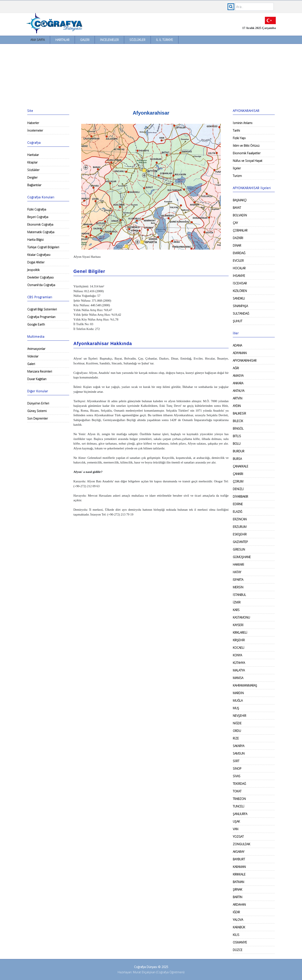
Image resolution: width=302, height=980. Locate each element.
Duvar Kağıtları (37, 379)
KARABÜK (239, 927)
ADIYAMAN (240, 353)
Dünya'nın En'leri (38, 403)
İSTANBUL (239, 595)
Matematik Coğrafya (41, 232)
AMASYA (238, 376)
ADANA (237, 345)
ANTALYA (239, 391)
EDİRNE (238, 504)
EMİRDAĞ (239, 253)
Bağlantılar (34, 185)
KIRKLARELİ (240, 633)
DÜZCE (238, 950)
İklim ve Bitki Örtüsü (246, 146)
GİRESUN (239, 549)
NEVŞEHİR (240, 716)
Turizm (237, 176)
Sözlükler (137, 40)
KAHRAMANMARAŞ (245, 685)
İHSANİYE (239, 276)
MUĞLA (238, 701)
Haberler (33, 123)
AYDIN (237, 406)
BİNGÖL (238, 429)
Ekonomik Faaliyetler (247, 153)
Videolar (33, 356)
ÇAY (235, 223)
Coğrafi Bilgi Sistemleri (42, 309)
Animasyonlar (36, 349)
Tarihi (236, 130)
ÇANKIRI (238, 474)
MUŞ (236, 708)
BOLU (237, 444)
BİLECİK (238, 421)
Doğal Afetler (36, 262)
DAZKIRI (238, 238)
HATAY (237, 572)
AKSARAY (239, 852)
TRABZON (239, 799)
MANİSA (238, 678)
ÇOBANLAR (240, 230)
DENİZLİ (238, 489)
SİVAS (237, 776)
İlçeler (237, 168)
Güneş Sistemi (37, 411)
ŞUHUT (238, 321)
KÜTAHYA (239, 663)
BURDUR (239, 451)
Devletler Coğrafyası (40, 277)
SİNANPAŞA (240, 306)
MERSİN (238, 587)
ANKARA (238, 383)
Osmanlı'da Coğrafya (41, 285)
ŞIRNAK (238, 889)
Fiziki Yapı (239, 138)
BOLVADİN (240, 215)
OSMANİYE (240, 942)
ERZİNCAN (240, 519)
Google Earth (36, 324)
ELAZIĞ (238, 512)
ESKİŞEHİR (240, 534)
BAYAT (237, 208)
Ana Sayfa (38, 40)
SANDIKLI (239, 298)
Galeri (85, 40)
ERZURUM (240, 527)
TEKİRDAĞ (239, 784)
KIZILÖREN (240, 291)
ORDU (237, 731)
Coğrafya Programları (41, 317)
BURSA (237, 459)
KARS (236, 610)
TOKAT (237, 791)
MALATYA (239, 670)
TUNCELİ (239, 806)
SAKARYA (239, 746)
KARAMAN (239, 867)
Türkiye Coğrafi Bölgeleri (43, 247)
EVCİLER (238, 261)
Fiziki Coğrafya (37, 209)
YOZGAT (238, 837)
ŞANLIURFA (240, 814)
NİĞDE (237, 723)
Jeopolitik (33, 270)
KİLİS (236, 935)
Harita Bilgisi (35, 240)
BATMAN (238, 882)
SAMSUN (239, 753)
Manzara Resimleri (40, 371)
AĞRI (236, 368)
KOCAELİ (239, 648)
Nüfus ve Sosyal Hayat (248, 161)
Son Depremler (38, 418)
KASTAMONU (241, 617)
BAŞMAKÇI (240, 200)
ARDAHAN (239, 905)
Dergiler (32, 177)
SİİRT (236, 761)
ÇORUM (238, 481)
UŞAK (236, 821)
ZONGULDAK (241, 844)
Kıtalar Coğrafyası (39, 255)
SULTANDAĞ (241, 313)
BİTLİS (237, 436)
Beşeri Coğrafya (38, 217)
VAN (236, 829)
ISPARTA (238, 580)
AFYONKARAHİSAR (245, 360)
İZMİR (237, 602)
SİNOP (237, 769)
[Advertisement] (151, 75)
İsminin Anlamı (243, 123)
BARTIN (238, 897)
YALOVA (238, 920)
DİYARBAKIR (240, 497)
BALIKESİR (239, 413)
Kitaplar (32, 162)
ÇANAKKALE (241, 466)
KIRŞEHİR (239, 640)
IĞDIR (236, 912)
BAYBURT (239, 859)
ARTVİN (238, 398)
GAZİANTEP (240, 542)
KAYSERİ (238, 625)
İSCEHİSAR (240, 283)
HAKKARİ (238, 565)
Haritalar (62, 40)
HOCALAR (239, 268)
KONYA (237, 655)
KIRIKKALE (239, 874)
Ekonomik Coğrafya (40, 224)
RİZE (236, 738)
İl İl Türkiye (165, 40)
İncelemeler (109, 40)
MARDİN (238, 693)
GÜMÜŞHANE (242, 557)
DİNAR (237, 245)
